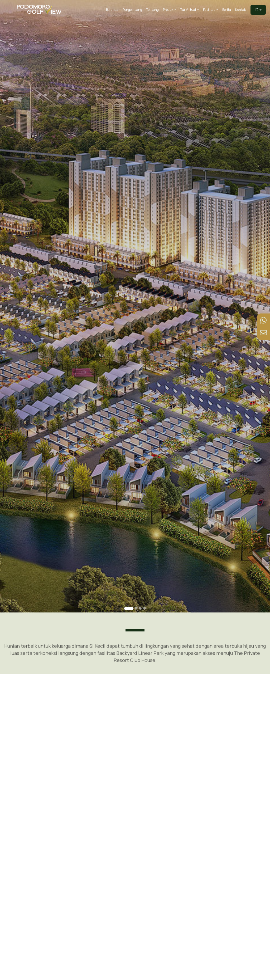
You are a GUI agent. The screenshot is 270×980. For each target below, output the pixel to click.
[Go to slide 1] (129, 609)
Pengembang (132, 10)
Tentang (153, 10)
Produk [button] (168, 10)
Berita (227, 10)
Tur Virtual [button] (188, 10)
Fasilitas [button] (209, 10)
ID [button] (257, 10)
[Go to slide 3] (140, 608)
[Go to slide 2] (136, 608)
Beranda (112, 10)
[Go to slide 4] (144, 608)
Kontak (240, 10)
